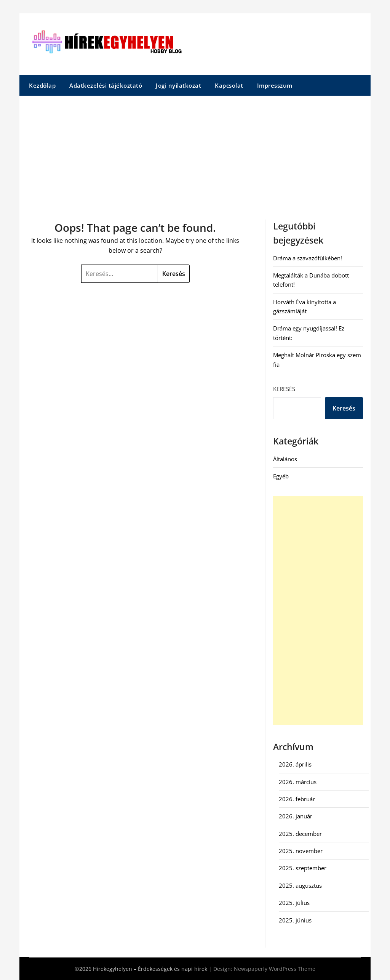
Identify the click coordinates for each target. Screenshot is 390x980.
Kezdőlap (42, 85)
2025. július (294, 903)
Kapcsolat (229, 85)
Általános (285, 459)
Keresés (284, 389)
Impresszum (275, 85)
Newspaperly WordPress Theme (275, 969)
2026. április (295, 764)
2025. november (301, 851)
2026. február (297, 799)
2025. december (300, 834)
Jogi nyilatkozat (178, 85)
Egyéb (281, 476)
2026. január (296, 816)
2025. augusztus (300, 885)
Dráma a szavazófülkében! (308, 258)
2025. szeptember (303, 868)
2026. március (298, 782)
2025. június (295, 920)
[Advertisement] (195, 153)
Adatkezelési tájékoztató (106, 85)
